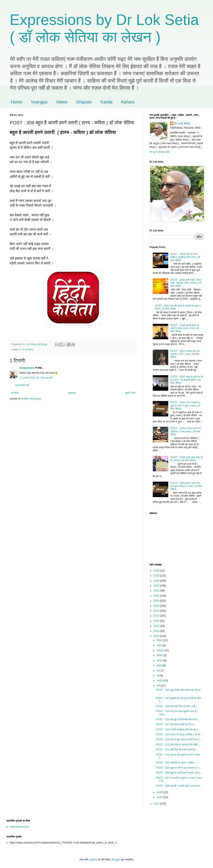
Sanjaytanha (27, 368)
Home (16, 102)
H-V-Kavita (28, 349)
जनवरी (160, 797)
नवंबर (160, 645)
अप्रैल (160, 681)
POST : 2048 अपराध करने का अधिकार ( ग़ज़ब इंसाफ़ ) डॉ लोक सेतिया (186, 431)
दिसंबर (160, 640)
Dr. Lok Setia (182, 123)
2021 (157, 596)
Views (62, 102)
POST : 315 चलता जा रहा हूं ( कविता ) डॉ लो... (179, 734)
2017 (157, 616)
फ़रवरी (160, 792)
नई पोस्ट (15, 393)
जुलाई (160, 665)
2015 (157, 626)
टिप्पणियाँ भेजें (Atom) (31, 399)
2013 (157, 636)
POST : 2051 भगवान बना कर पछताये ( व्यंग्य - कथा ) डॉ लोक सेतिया (185, 354)
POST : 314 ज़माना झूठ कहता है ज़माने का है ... (179, 739)
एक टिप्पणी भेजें (22, 385)
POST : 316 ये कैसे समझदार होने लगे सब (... (178, 730)
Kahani (128, 102)
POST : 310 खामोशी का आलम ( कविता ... (177, 763)
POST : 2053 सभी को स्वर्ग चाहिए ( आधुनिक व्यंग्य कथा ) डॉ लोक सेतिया (185, 257)
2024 (157, 581)
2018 (157, 611)
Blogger (116, 860)
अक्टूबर (161, 650)
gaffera (93, 860)
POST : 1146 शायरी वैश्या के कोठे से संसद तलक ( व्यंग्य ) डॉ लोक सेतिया (185, 328)
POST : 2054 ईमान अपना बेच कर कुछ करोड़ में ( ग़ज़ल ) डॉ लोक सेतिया (186, 486)
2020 (157, 601)
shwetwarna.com (19, 827)
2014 (157, 631)
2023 (157, 586)
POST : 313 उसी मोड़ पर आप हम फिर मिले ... (178, 745)
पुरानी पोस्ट (130, 393)
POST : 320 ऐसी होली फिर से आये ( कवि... (177, 706)
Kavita (106, 102)
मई (158, 676)
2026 (157, 571)
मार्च (159, 686)
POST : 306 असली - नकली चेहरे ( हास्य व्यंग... (179, 786)
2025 (157, 576)
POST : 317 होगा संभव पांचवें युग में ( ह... (176, 724)
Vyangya (39, 102)
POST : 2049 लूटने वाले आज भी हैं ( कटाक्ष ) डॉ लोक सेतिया (186, 459)
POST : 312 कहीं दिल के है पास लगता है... (177, 750)
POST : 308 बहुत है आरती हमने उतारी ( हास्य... (179, 773)
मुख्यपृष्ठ (72, 393)
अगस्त (160, 661)
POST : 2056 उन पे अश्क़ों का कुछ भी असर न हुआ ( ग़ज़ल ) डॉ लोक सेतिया (185, 406)
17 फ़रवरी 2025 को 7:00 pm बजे (36, 378)
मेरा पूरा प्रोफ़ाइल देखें (159, 152)
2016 (157, 621)
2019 (157, 606)
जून (159, 671)
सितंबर (160, 655)
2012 (157, 804)
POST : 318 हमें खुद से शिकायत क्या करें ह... (178, 719)
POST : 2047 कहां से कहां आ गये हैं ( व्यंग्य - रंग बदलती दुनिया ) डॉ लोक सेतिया (187, 380)
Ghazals (84, 102)
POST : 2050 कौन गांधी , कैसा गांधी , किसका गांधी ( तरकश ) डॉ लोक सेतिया (186, 283)
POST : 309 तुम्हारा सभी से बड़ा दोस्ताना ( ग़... (178, 768)
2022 (157, 591)
